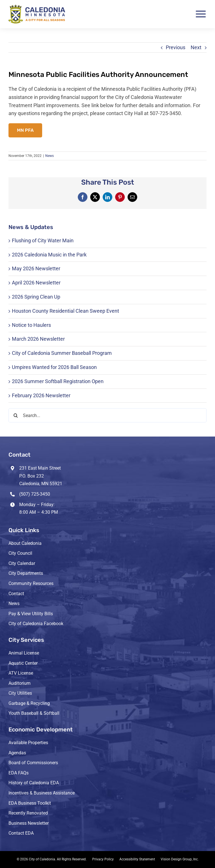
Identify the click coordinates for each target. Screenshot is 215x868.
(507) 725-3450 (35, 494)
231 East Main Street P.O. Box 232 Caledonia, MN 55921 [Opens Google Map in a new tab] (41, 476)
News (50, 156)
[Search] (16, 415)
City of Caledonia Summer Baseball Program (62, 353)
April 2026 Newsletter (36, 283)
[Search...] (107, 415)
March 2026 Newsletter (38, 339)
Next (196, 47)
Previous (176, 47)
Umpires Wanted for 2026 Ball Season (54, 367)
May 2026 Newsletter (36, 268)
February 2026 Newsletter (41, 395)
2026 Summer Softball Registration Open (58, 381)
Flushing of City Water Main (43, 240)
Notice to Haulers (31, 325)
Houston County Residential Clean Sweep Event (65, 311)
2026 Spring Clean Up (36, 297)
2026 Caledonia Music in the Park (49, 255)
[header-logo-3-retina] (37, 7)
